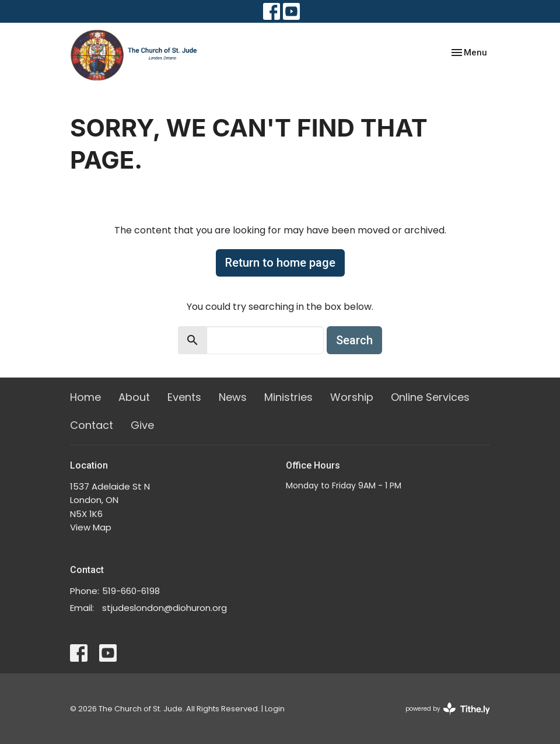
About (134, 397)
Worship (352, 397)
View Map (91, 527)
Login (275, 709)
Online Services (430, 397)
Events (184, 397)
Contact (92, 425)
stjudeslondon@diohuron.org (164, 608)
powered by (448, 709)
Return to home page (280, 263)
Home (85, 397)
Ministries (288, 397)
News (233, 397)
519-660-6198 (131, 591)
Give (142, 425)
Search (354, 340)
